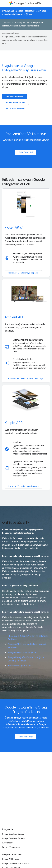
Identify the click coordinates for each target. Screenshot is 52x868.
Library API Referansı (16, 108)
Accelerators (8, 843)
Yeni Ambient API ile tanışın (26, 134)
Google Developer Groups (13, 834)
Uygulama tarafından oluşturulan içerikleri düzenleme (28, 463)
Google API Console (11, 859)
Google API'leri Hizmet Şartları (23, 652)
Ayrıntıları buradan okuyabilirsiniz (25, 26)
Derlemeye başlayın (15, 96)
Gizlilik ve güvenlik (16, 523)
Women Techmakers (11, 847)
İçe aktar (17, 442)
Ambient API (14, 317)
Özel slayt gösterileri (23, 359)
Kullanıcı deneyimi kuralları (21, 666)
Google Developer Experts (13, 838)
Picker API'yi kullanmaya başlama (23, 273)
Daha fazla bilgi (26, 152)
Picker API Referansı (16, 102)
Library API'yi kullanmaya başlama (24, 486)
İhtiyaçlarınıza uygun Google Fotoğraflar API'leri (24, 182)
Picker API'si (14, 228)
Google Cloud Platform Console (16, 863)
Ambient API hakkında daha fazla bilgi (25, 378)
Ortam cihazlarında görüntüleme (28, 340)
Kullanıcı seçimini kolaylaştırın (27, 254)
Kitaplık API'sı (14, 423)
